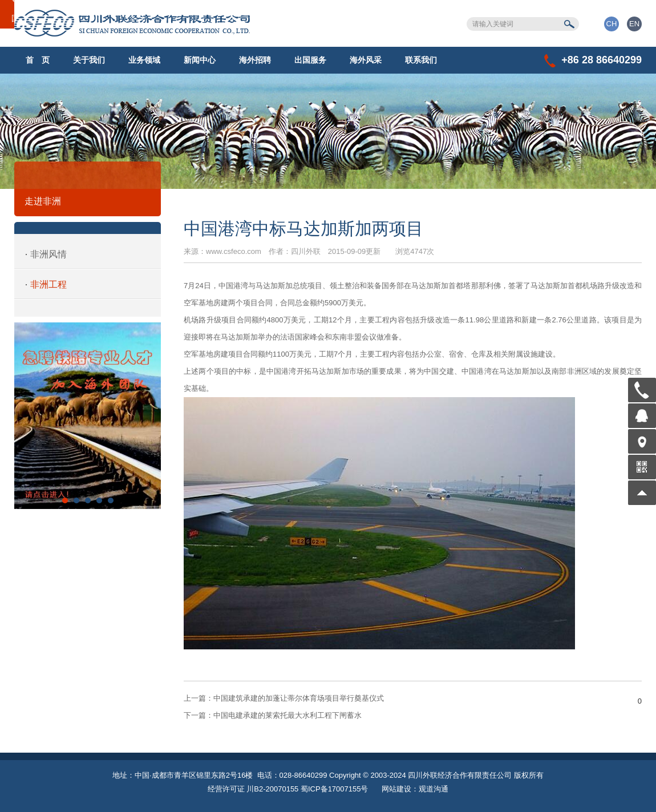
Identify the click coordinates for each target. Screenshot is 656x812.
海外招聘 (255, 60)
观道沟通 (434, 789)
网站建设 (396, 789)
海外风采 (366, 60)
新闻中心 (200, 60)
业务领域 (144, 60)
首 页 (38, 60)
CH (612, 24)
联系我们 (421, 60)
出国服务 (310, 60)
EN (634, 24)
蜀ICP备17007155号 (335, 789)
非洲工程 (48, 284)
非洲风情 (48, 254)
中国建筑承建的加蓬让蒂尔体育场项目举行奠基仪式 (284, 698)
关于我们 (89, 60)
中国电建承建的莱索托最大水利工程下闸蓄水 (273, 715)
